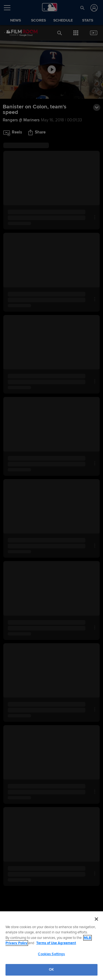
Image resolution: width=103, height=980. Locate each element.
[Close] (96, 919)
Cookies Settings (51, 954)
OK (51, 970)
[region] (51, 946)
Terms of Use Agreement (56, 943)
